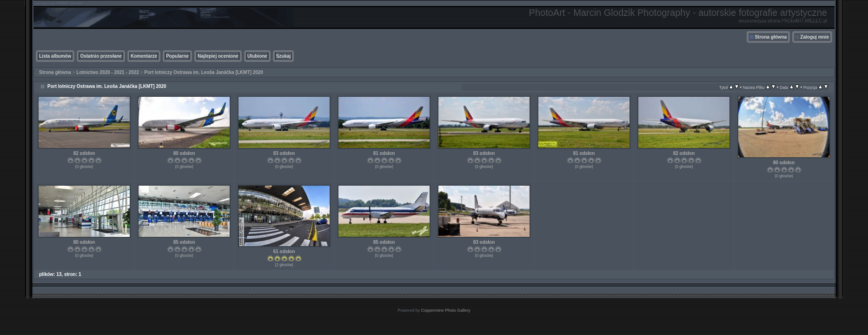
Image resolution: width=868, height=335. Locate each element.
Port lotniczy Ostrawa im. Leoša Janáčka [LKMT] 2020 (204, 72)
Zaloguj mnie (815, 37)
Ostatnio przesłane (101, 56)
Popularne (177, 56)
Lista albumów (55, 56)
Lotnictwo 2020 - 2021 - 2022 (108, 72)
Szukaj (284, 56)
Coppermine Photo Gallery (445, 310)
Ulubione (257, 56)
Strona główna (771, 37)
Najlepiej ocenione (218, 56)
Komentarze (144, 56)
